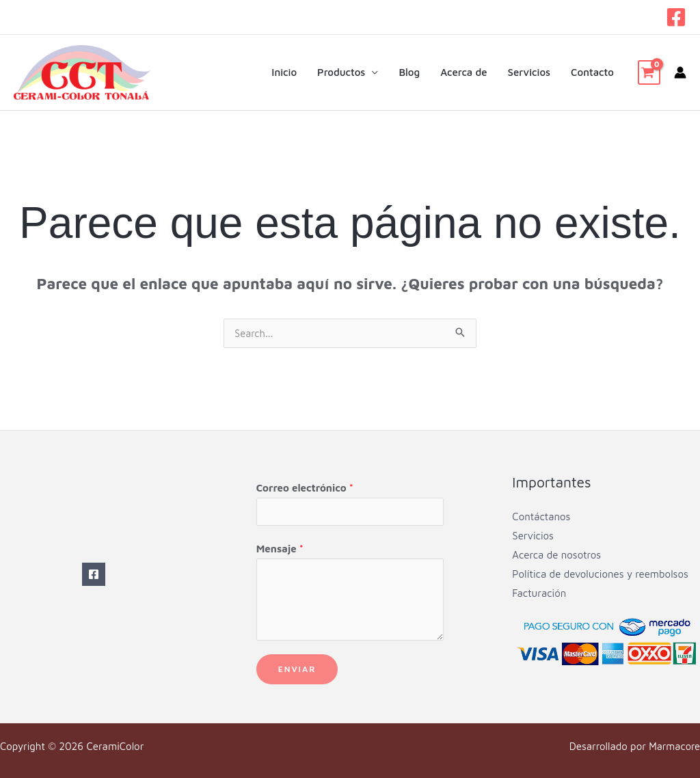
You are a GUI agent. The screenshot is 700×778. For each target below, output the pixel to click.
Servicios (529, 72)
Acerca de (463, 72)
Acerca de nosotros (556, 555)
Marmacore (674, 746)
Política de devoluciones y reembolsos (600, 574)
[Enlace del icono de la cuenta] (680, 72)
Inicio (284, 72)
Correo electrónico (305, 488)
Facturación (539, 593)
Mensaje (280, 549)
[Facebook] (676, 17)
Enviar (297, 669)
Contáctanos (541, 517)
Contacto (592, 72)
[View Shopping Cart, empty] (649, 73)
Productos (341, 72)
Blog (409, 72)
